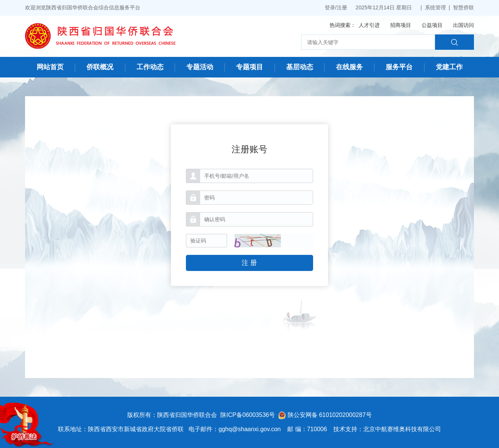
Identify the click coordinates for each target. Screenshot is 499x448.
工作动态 (150, 67)
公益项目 (432, 25)
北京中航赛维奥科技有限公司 (402, 429)
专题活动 (200, 67)
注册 (342, 7)
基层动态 (300, 67)
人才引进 (369, 25)
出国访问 (463, 25)
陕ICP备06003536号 (248, 415)
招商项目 (401, 25)
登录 (330, 7)
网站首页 (50, 67)
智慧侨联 (463, 7)
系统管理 (435, 7)
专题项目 (249, 67)
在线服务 (349, 67)
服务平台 (399, 67)
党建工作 (449, 67)
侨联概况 (100, 67)
